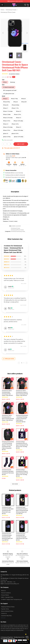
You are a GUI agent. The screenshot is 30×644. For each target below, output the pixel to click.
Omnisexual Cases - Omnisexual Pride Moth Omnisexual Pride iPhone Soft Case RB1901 (8, 510)
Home (2, 10)
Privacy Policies (5, 595)
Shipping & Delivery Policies (8, 607)
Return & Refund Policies (7, 611)
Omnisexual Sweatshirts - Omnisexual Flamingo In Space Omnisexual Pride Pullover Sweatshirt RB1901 (22, 419)
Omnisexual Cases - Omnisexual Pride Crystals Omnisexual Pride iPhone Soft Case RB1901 (22, 537)
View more (15, 484)
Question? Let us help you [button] (23, 642)
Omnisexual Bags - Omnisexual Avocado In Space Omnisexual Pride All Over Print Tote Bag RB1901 (22, 473)
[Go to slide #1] (11, 55)
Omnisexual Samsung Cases (18, 231)
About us (3, 591)
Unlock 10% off (27, 637)
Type (3, 80)
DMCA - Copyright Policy (7, 597)
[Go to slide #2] (19, 55)
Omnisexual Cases (11, 10)
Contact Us (4, 613)
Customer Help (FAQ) (6, 616)
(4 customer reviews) (14, 74)
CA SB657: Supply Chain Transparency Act (12, 599)
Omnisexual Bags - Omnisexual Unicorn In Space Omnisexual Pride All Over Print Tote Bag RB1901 (22, 445)
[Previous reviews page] (19, 363)
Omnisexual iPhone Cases (8, 12)
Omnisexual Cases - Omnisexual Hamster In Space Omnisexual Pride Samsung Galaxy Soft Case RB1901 (22, 510)
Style (3, 85)
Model (4, 96)
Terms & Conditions (6, 593)
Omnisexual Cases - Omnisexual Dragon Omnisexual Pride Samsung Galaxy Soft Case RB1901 (7, 537)
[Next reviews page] (27, 363)
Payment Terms (5, 609)
